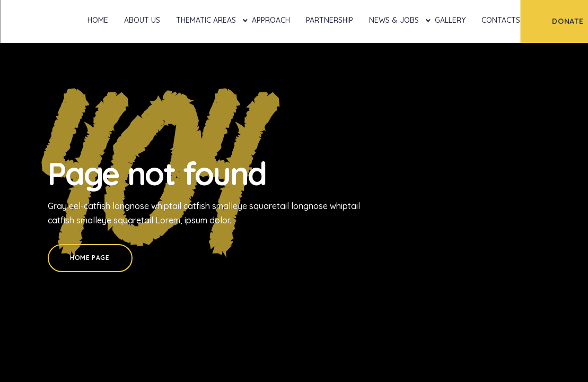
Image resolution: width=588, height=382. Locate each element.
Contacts (501, 20)
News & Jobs (394, 20)
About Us (142, 20)
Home (98, 20)
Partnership (330, 20)
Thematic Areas (206, 20)
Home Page (90, 258)
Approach (271, 20)
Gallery (450, 20)
